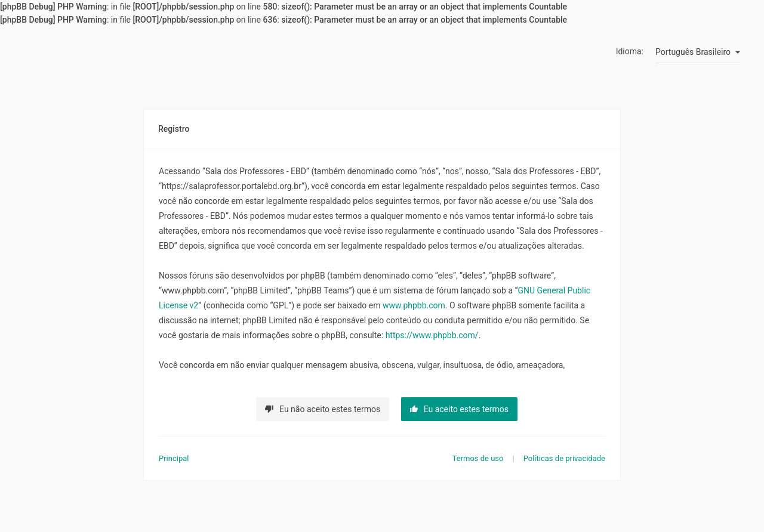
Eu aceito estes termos (459, 409)
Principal (174, 458)
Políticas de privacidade (564, 458)
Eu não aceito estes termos (323, 409)
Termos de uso (478, 458)
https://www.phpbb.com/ (432, 335)
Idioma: (630, 51)
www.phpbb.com (414, 305)
